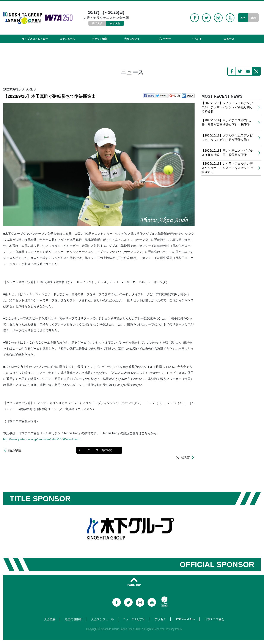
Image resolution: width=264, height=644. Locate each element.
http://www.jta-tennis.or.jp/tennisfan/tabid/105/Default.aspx (42, 439)
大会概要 (50, 613)
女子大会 (115, 23)
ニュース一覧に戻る (100, 450)
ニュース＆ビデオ (134, 613)
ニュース (229, 39)
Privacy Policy (174, 623)
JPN (243, 18)
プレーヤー (164, 39)
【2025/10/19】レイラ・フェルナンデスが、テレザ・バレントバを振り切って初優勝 (227, 107)
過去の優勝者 (73, 613)
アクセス (160, 613)
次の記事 (183, 451)
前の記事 (15, 451)
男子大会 (97, 23)
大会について (132, 39)
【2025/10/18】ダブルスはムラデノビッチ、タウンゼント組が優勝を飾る (227, 138)
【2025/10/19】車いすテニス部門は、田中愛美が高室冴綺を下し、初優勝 (227, 122)
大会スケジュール (102, 613)
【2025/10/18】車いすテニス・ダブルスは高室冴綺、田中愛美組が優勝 (227, 153)
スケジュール (67, 39)
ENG (253, 18)
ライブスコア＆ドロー (35, 39)
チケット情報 (100, 39)
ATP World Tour (185, 613)
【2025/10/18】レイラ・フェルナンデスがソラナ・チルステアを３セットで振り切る (227, 168)
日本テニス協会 (214, 613)
